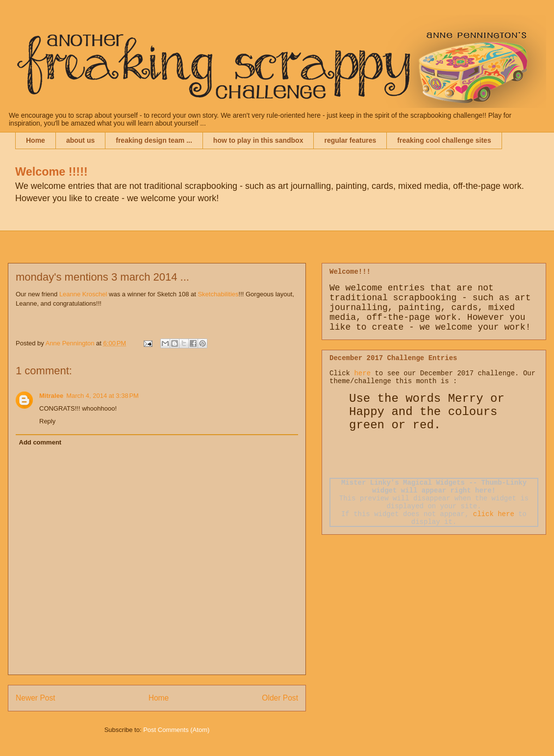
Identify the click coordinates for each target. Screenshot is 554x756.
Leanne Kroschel (83, 294)
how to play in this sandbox (258, 140)
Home (36, 140)
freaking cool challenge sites (444, 140)
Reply (47, 421)
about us (80, 140)
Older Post (280, 698)
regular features (350, 140)
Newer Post (36, 698)
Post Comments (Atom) (176, 730)
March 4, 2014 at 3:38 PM (102, 396)
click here (494, 514)
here (362, 373)
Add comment (40, 442)
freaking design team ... (154, 140)
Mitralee (51, 396)
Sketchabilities (218, 294)
